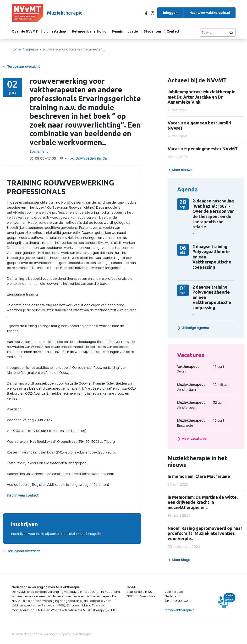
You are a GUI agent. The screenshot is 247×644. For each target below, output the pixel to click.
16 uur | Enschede (200, 423)
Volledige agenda (193, 328)
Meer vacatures (192, 439)
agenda (32, 49)
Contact (173, 31)
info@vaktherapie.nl (180, 610)
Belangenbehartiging (89, 31)
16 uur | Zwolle (200, 369)
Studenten (152, 31)
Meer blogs (179, 560)
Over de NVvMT (25, 31)
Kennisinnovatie (125, 31)
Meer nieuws (180, 170)
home (16, 49)
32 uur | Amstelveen (201, 405)
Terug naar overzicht (21, 67)
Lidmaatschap (55, 31)
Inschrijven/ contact (23, 495)
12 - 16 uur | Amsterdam (204, 387)
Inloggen (170, 13)
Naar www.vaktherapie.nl (210, 13)
